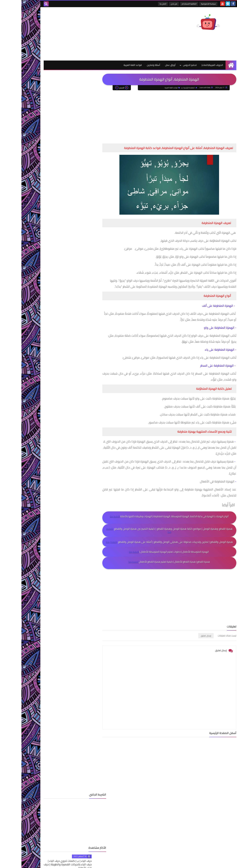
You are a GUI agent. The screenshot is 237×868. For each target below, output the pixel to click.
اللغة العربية (47, 239)
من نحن (153, 4)
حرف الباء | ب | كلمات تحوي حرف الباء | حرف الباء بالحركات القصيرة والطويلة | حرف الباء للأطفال (44, 145)
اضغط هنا (93, 516)
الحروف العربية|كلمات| (191, 65)
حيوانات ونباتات (47, 250)
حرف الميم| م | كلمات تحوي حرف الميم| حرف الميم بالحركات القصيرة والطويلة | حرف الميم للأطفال (43, 200)
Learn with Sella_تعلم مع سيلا (168, 864)
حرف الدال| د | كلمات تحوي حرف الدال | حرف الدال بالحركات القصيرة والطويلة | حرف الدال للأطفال (43, 172)
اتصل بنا (142, 4)
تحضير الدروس (168, 65)
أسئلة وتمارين (132, 65)
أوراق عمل (149, 65)
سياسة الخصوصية (187, 4)
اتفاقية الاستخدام (168, 4)
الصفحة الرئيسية (169, 88)
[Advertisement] (83, 34)
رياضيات (47, 255)
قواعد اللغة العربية (111, 65)
